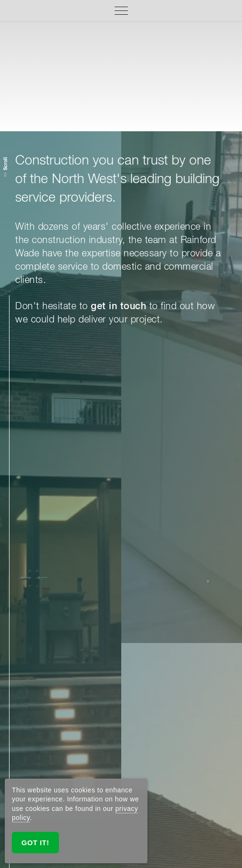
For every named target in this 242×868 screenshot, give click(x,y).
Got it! (35, 843)
